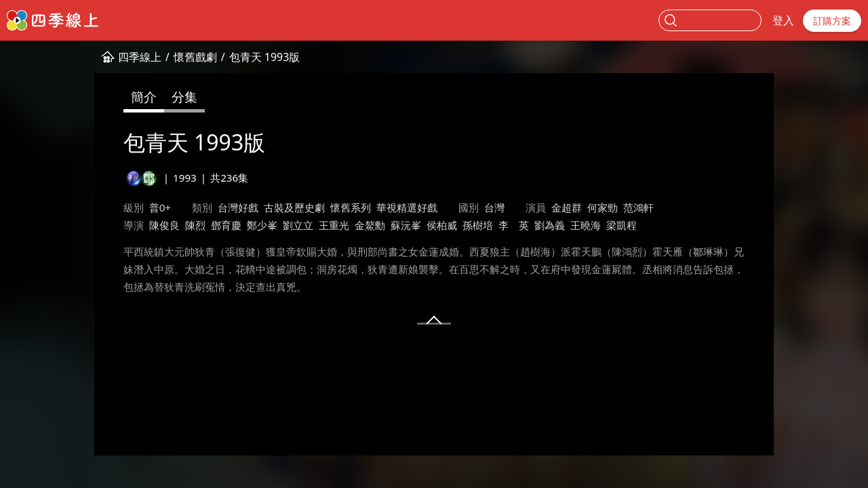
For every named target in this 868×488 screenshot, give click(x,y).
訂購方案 (832, 21)
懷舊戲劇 (195, 57)
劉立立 (298, 225)
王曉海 (586, 225)
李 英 (514, 225)
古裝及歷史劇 (294, 207)
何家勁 (603, 207)
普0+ (160, 207)
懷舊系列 (351, 207)
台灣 (494, 207)
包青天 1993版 (265, 57)
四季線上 (140, 57)
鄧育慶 (226, 225)
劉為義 (550, 225)
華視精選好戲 (407, 207)
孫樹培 (478, 225)
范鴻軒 (638, 207)
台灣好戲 (238, 207)
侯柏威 (442, 225)
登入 (783, 20)
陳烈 (195, 225)
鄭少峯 (262, 225)
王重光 (334, 225)
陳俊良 (164, 225)
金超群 (567, 207)
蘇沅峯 (406, 225)
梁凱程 (622, 225)
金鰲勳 (370, 225)
